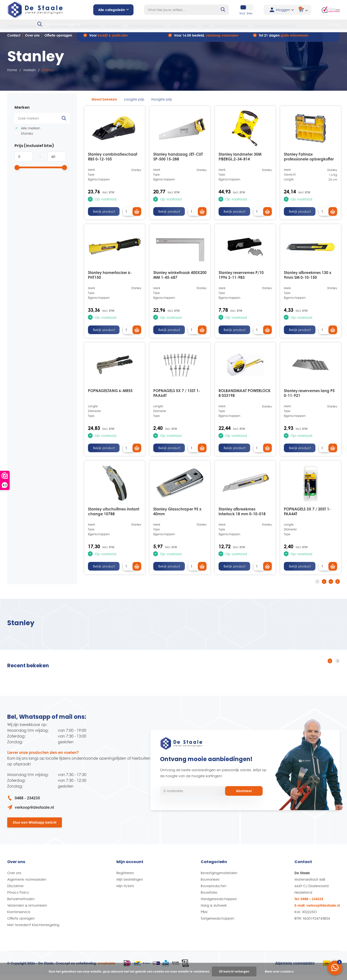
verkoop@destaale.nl (31, 811)
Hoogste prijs (162, 103)
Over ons (32, 39)
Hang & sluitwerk (183, 26)
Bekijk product (104, 215)
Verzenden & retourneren (28, 910)
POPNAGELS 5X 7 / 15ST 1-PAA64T (177, 397)
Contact (14, 39)
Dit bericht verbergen (234, 971)
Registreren (126, 877)
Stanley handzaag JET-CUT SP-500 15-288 (178, 160)
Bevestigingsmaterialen (26, 26)
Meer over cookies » (279, 971)
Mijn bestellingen (130, 884)
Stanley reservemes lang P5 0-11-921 (309, 397)
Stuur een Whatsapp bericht (35, 827)
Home (12, 74)
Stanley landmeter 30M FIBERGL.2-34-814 (240, 160)
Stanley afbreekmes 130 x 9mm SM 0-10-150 (308, 279)
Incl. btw (242, 13)
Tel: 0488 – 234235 (309, 903)
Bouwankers (59, 26)
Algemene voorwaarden (28, 884)
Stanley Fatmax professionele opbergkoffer (309, 160)
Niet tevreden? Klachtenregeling (34, 929)
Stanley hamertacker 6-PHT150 (110, 279)
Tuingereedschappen (231, 26)
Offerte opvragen (58, 39)
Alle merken (27, 132)
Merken (30, 74)
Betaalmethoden (21, 903)
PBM (205, 26)
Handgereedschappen (146, 26)
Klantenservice (19, 916)
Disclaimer (16, 890)
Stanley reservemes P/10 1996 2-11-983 (241, 279)
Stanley (24, 137)
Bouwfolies (114, 26)
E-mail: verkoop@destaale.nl (317, 910)
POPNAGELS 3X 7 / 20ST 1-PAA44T (307, 515)
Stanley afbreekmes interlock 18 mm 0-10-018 (242, 515)
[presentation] (330, 665)
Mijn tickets (126, 890)
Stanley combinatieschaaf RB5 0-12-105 (113, 160)
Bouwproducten (87, 26)
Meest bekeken (104, 103)
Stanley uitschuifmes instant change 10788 (114, 515)
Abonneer (244, 795)
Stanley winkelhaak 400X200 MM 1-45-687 (180, 279)
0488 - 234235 (24, 802)
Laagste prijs (134, 103)
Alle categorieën (113, 10)
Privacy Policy (19, 897)
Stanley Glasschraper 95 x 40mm (177, 515)
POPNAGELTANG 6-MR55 (110, 395)
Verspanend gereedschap (275, 26)
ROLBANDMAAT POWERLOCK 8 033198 (245, 397)
